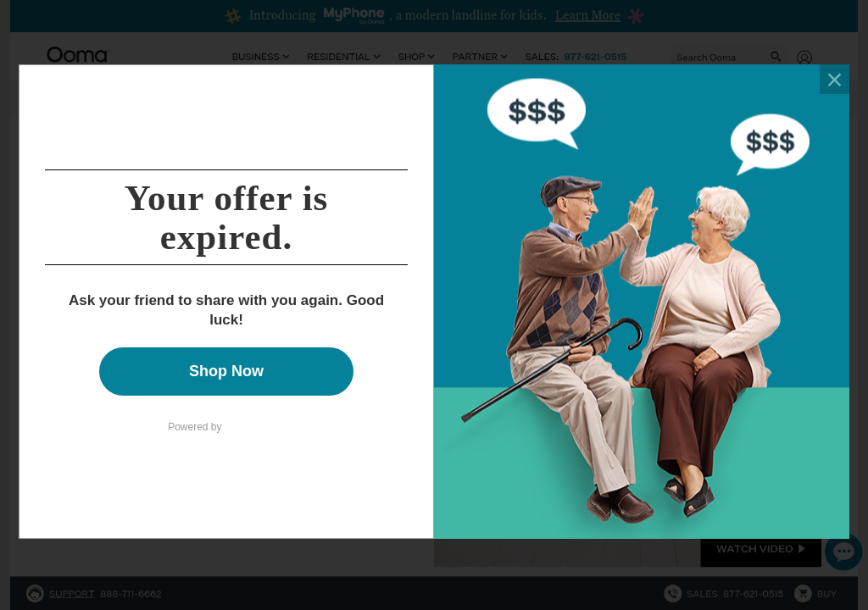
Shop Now (226, 371)
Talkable (255, 424)
